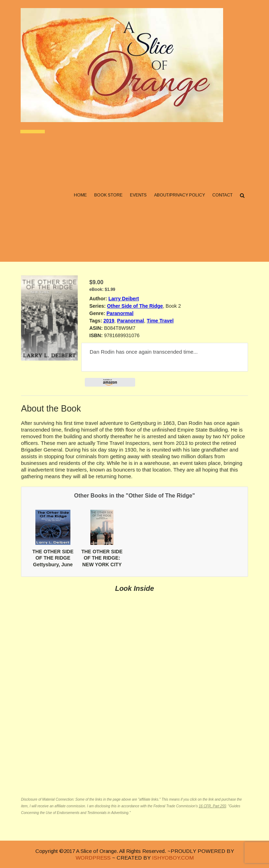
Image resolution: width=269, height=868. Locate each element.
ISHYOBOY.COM (173, 858)
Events (138, 197)
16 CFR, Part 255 (212, 806)
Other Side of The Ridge (135, 306)
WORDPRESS (93, 858)
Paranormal (120, 313)
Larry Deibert (123, 299)
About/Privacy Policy (179, 197)
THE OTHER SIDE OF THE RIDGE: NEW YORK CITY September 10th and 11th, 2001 (102, 564)
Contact (222, 197)
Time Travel (160, 321)
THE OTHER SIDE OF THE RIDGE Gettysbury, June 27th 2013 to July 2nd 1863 (53, 564)
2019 (109, 321)
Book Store (108, 197)
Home (80, 197)
